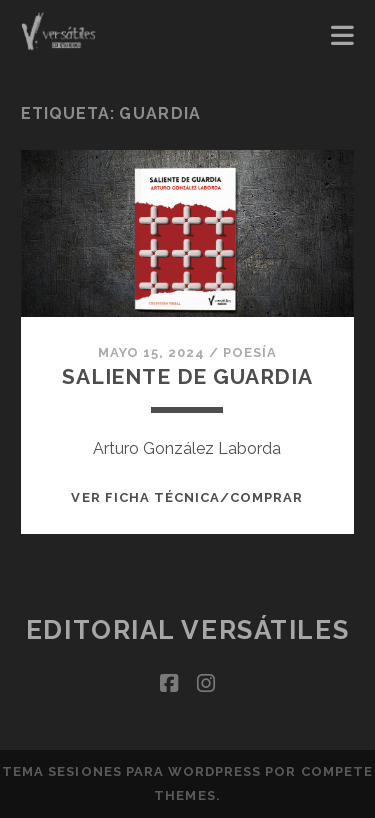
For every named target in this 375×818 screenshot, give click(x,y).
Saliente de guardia (187, 376)
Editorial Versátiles (187, 630)
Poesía (250, 352)
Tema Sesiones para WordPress (131, 771)
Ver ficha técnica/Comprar (187, 497)
